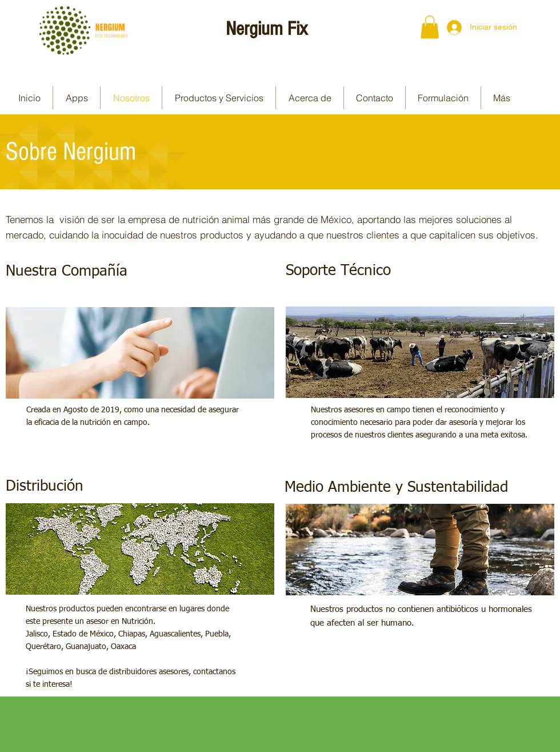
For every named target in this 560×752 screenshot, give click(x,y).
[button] (430, 27)
